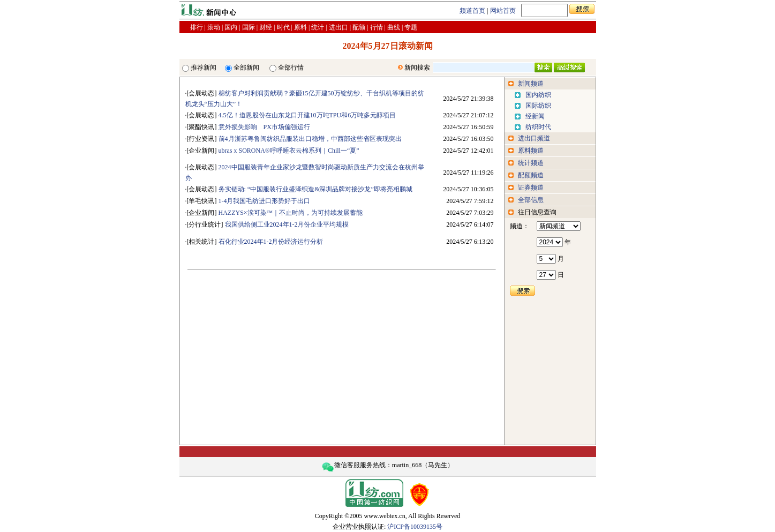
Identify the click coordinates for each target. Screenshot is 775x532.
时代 (283, 27)
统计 (318, 27)
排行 (197, 27)
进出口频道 (534, 138)
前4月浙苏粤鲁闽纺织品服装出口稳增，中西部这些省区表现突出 (310, 139)
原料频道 (531, 151)
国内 (231, 27)
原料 (300, 27)
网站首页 (503, 11)
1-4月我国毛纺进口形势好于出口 (265, 201)
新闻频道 (531, 84)
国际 (249, 27)
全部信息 (531, 200)
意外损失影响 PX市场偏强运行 (264, 127)
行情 (377, 27)
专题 (411, 27)
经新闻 (535, 116)
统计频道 (531, 163)
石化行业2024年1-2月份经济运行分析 (271, 242)
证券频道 (531, 188)
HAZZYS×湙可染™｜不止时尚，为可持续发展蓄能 (291, 213)
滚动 (214, 27)
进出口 (338, 27)
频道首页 (472, 11)
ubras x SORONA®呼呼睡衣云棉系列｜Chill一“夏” (289, 151)
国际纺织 (538, 106)
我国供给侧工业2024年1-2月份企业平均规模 (287, 224)
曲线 (394, 27)
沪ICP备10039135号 (415, 527)
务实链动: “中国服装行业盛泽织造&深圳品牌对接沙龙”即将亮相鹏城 (315, 189)
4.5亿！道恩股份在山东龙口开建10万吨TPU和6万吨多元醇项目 (307, 115)
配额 (359, 27)
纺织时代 (538, 127)
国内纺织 (538, 95)
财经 (266, 27)
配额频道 (531, 175)
